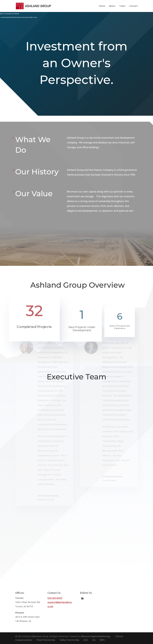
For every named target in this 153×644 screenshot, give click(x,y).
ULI (94, 640)
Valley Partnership (69, 640)
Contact (134, 6)
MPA (102, 640)
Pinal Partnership (46, 640)
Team (122, 6)
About (112, 6)
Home (102, 6)
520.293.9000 (55, 598)
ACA (86, 640)
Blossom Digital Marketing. (96, 636)
